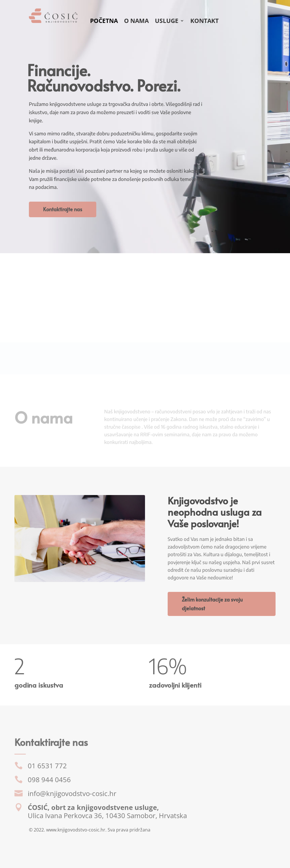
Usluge (167, 22)
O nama (136, 22)
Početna (104, 22)
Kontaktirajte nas (63, 209)
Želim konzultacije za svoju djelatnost (212, 604)
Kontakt (204, 22)
